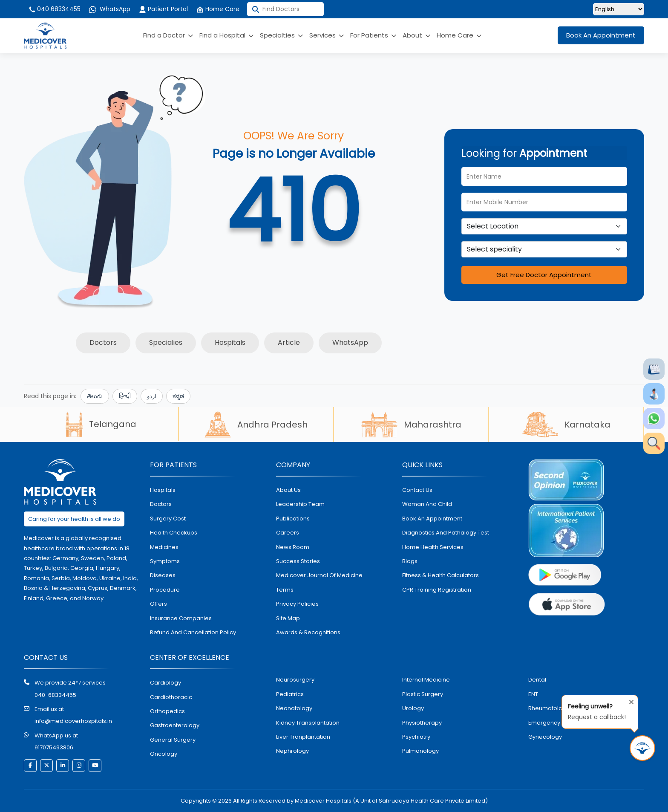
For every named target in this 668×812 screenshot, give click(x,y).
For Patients (373, 35)
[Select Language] (619, 9)
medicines (164, 547)
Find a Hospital (226, 35)
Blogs (410, 561)
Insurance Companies (181, 618)
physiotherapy (422, 723)
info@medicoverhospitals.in (73, 721)
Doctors (103, 342)
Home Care (218, 9)
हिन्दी (125, 396)
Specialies (166, 342)
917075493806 (54, 747)
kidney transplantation (308, 723)
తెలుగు (95, 396)
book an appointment (432, 519)
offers (158, 604)
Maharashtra (411, 425)
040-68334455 (55, 695)
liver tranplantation (303, 737)
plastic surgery (423, 694)
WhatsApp (110, 9)
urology (413, 708)
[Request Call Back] (642, 748)
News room (293, 547)
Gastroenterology (175, 725)
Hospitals (230, 342)
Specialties (281, 35)
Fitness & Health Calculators (441, 575)
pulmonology (420, 751)
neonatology (294, 708)
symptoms (165, 561)
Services (327, 35)
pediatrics (290, 694)
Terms (285, 590)
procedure (165, 590)
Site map (288, 618)
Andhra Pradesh (256, 425)
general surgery (173, 740)
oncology (164, 754)
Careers (288, 533)
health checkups (174, 533)
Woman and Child (427, 504)
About (416, 35)
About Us (288, 490)
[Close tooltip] (629, 700)
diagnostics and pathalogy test (446, 533)
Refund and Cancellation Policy (193, 632)
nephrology (292, 751)
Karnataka (566, 425)
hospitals (163, 490)
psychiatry (416, 737)
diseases (163, 575)
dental (537, 680)
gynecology (545, 737)
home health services (433, 547)
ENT (533, 694)
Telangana (101, 424)
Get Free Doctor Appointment (544, 275)
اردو (152, 396)
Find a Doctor (168, 35)
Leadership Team (300, 504)
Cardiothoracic (171, 697)
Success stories (298, 561)
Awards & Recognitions (308, 632)
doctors (161, 504)
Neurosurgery (295, 680)
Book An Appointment (601, 35)
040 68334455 (54, 9)
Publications (293, 519)
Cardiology (166, 683)
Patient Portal (163, 9)
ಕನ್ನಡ (178, 396)
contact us (417, 490)
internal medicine (426, 680)
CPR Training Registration (437, 590)
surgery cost (168, 519)
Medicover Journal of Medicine (319, 575)
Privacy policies (297, 604)
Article (289, 342)
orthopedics (167, 711)
